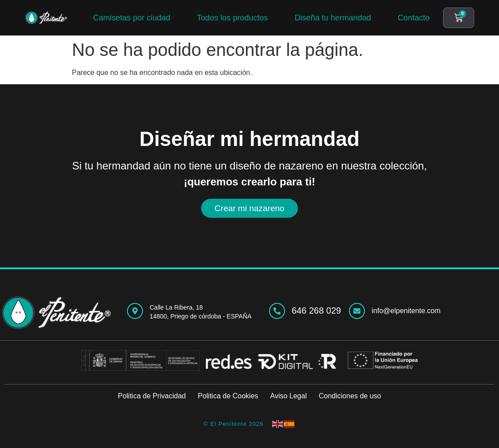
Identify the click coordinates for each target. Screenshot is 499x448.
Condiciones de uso (350, 396)
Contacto (414, 18)
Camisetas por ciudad (131, 18)
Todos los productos (233, 18)
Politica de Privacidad (152, 396)
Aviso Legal (289, 396)
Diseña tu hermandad (333, 18)
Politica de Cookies (228, 396)
